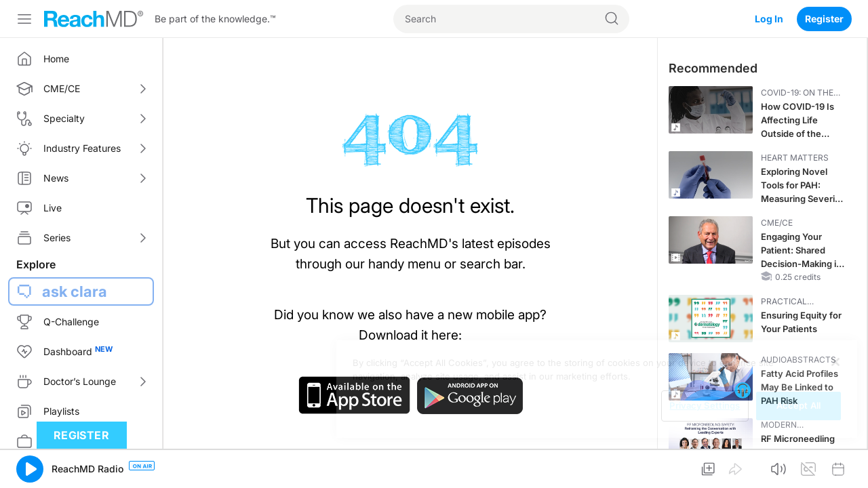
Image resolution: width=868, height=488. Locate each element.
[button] (30, 469)
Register (824, 19)
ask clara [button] (75, 291)
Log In (769, 19)
